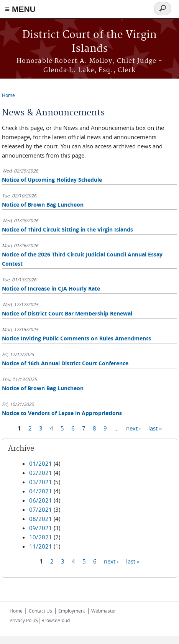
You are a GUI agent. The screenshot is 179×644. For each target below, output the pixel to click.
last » (155, 428)
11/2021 (41, 546)
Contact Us (40, 611)
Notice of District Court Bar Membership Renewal (67, 313)
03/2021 (41, 482)
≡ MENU (20, 9)
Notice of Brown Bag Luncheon (43, 205)
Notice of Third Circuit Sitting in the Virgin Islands (67, 229)
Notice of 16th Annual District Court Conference (65, 363)
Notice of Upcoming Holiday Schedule (52, 180)
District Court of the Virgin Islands (89, 42)
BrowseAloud (56, 620)
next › (134, 428)
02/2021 (41, 473)
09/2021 (41, 528)
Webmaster (104, 611)
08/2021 (41, 519)
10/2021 (41, 537)
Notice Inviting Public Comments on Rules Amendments (76, 338)
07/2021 (41, 509)
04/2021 (41, 491)
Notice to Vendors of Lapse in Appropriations (62, 413)
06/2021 (41, 500)
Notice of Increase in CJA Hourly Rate (51, 288)
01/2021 (41, 463)
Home (8, 95)
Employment (72, 611)
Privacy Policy (24, 620)
